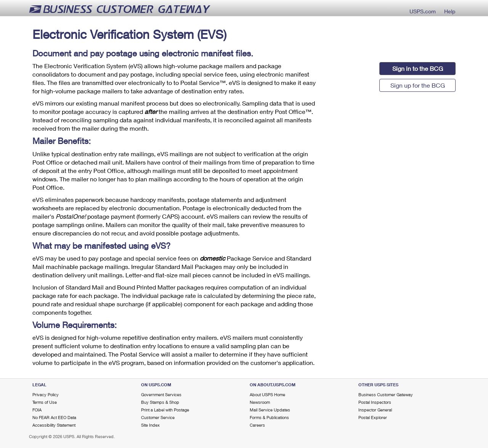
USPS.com (423, 11)
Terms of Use (45, 402)
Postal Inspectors (375, 402)
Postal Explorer (373, 417)
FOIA (37, 410)
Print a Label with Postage (165, 410)
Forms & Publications (269, 417)
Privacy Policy (46, 394)
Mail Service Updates (270, 410)
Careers (257, 425)
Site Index (150, 425)
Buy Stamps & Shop (160, 402)
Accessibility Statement (54, 425)
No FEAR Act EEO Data (54, 417)
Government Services (161, 394)
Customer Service (158, 417)
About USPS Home (267, 394)
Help (450, 11)
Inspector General (375, 410)
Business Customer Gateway (386, 394)
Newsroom (260, 402)
